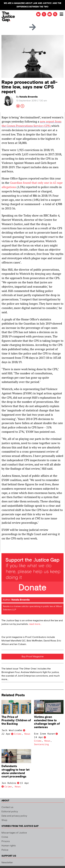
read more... (35, 624)
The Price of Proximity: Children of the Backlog (16, 720)
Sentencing (41, 744)
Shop (4, 820)
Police (5, 850)
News (27, 734)
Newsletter (7, 863)
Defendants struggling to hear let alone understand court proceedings (15, 771)
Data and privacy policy (14, 816)
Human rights (9, 846)
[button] (55, 14)
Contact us (7, 807)
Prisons (6, 841)
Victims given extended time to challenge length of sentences (47, 722)
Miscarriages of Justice (14, 833)
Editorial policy (10, 812)
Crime (18, 734)
